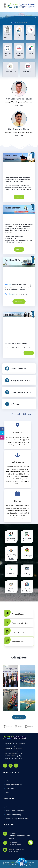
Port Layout (19, 302)
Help (6, 793)
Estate (31, 53)
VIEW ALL (19, 197)
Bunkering (31, 35)
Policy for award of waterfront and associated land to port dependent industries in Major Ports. (18, 179)
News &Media (10, 72)
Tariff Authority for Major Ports (16, 819)
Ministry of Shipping (12, 815)
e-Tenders (15, 404)
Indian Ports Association (14, 811)
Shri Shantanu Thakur (19, 129)
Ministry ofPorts (7, 36)
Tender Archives (18, 369)
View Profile (19, 105)
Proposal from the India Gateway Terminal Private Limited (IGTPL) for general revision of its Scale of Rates (18, 188)
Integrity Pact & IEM (20, 380)
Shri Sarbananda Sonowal (19, 99)
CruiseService (19, 54)
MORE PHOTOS (19, 717)
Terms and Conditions (13, 785)
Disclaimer (8, 789)
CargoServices (7, 54)
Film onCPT (28, 72)
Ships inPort (19, 36)
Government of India (12, 807)
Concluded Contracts (21, 392)
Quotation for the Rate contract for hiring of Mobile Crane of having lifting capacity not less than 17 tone (19, 337)
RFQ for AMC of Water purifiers (16, 344)
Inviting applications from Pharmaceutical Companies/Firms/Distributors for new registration (18, 239)
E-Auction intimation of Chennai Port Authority (18, 219)
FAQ (6, 781)
